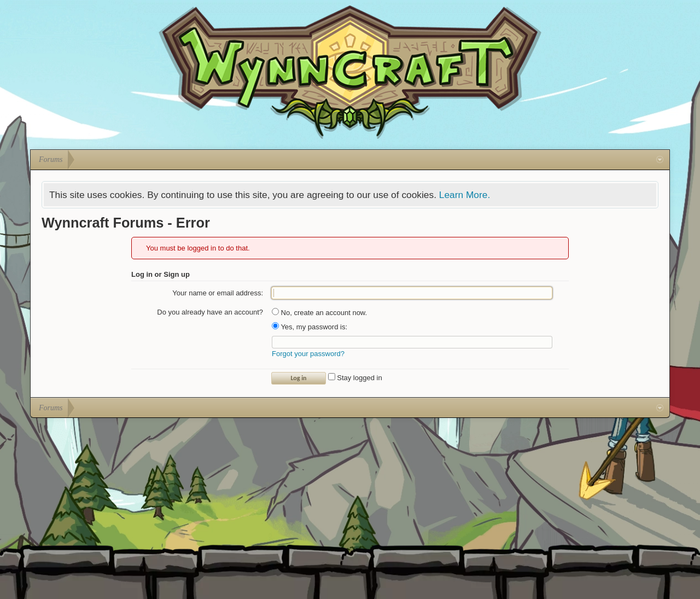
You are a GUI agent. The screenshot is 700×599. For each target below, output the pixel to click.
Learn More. (465, 195)
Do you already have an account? (210, 312)
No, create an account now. (319, 313)
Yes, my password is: (310, 327)
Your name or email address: (218, 293)
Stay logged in (355, 378)
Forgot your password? (308, 354)
